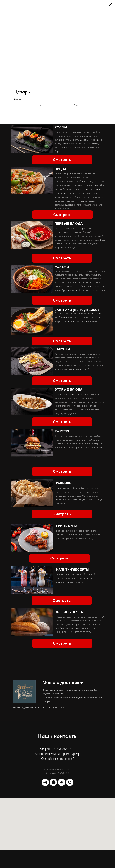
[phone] (70, 782)
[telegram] (45, 782)
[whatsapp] (53, 782)
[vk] (62, 782)
